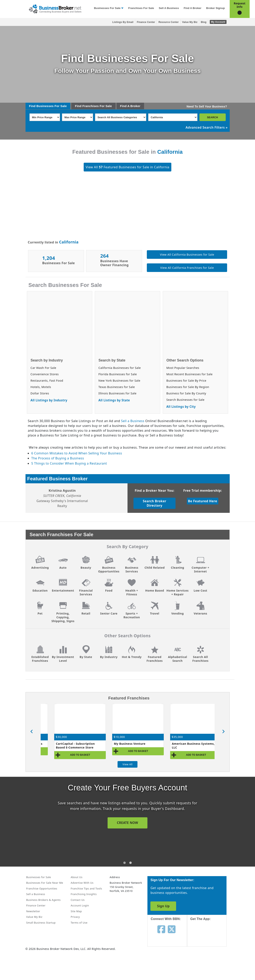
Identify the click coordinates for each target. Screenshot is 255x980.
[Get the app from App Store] (210, 937)
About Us (77, 877)
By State (86, 657)
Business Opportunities (109, 569)
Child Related (155, 568)
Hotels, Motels (41, 387)
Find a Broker (193, 8)
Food (109, 590)
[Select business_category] (121, 117)
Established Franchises (40, 659)
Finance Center (146, 22)
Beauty (86, 568)
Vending (178, 613)
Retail (86, 613)
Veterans (200, 613)
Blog (204, 22)
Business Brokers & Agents (44, 900)
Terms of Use (79, 923)
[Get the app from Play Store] (210, 964)
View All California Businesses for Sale (187, 255)
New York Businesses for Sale (119, 381)
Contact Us (78, 900)
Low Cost (200, 590)
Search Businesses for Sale (185, 400)
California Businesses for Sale (120, 368)
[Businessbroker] (55, 9)
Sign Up (163, 906)
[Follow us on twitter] (172, 929)
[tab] (125, 863)
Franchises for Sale (141, 8)
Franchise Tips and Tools (86, 888)
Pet (40, 613)
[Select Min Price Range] (45, 117)
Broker (135, 106)
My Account (218, 22)
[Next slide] (223, 732)
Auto (63, 568)
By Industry (109, 657)
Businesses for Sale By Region (188, 387)
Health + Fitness (132, 592)
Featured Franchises (155, 659)
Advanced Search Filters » (207, 127)
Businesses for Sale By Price (186, 381)
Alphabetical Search (178, 659)
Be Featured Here (203, 501)
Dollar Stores (40, 393)
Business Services (132, 569)
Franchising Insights (84, 894)
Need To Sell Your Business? (207, 106)
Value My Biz (190, 22)
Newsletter (33, 911)
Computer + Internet (201, 569)
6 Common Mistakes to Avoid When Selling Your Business (77, 453)
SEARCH (212, 117)
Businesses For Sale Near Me (45, 883)
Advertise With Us (82, 883)
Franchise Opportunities (42, 888)
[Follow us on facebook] (161, 929)
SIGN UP (127, 823)
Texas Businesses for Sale (117, 387)
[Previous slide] (32, 732)
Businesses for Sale (107, 8)
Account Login (80, 905)
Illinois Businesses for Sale (117, 393)
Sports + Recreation (132, 615)
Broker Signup (216, 8)
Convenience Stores (45, 374)
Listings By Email (123, 22)
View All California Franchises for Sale (187, 268)
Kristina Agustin (62, 490)
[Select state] (173, 117)
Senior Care (109, 613)
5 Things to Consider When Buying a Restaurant (69, 463)
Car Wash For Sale (43, 368)
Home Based (155, 590)
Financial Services (86, 592)
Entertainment (63, 590)
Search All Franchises (201, 659)
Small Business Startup (41, 923)
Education (40, 590)
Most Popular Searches (183, 368)
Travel (155, 613)
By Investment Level (63, 659)
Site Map (76, 911)
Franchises (90, 106)
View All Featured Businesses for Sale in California (127, 167)
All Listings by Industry (49, 400)
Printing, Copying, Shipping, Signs (63, 617)
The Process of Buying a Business (58, 458)
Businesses (45, 106)
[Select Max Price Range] (77, 117)
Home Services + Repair (177, 592)
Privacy (75, 917)
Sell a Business (169, 8)
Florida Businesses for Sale (118, 374)
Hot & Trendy (132, 657)
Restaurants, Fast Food (47, 381)
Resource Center (169, 22)
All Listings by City (181, 407)
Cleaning (178, 568)
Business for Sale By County (186, 393)
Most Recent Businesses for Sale (189, 374)
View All (127, 764)
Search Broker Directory (155, 503)
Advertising (40, 568)
